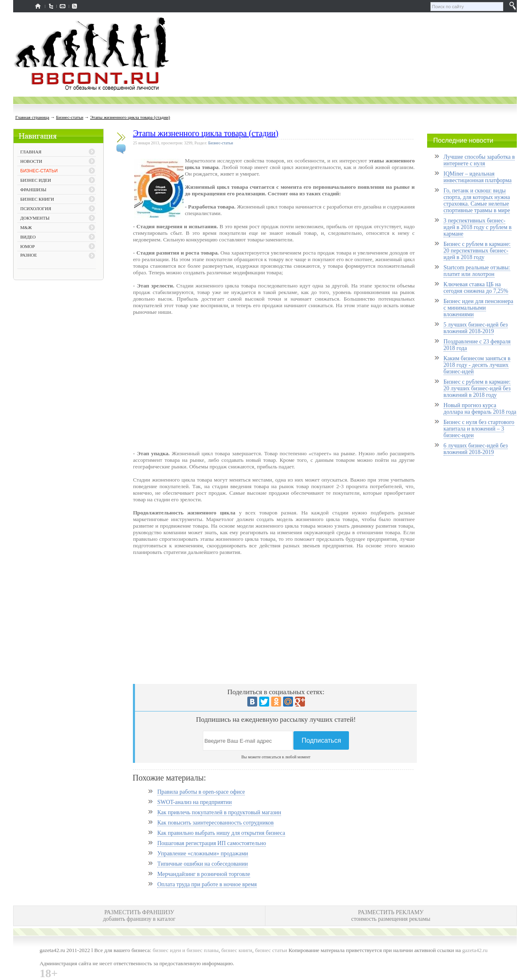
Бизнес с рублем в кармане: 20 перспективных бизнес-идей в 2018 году (477, 251)
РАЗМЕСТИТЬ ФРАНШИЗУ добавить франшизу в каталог (139, 916)
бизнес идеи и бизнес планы (186, 950)
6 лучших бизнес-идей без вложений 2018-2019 (476, 449)
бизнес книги (237, 950)
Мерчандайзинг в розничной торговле (204, 874)
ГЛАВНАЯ (31, 152)
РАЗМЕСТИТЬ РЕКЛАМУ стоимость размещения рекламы (391, 916)
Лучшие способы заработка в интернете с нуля (479, 160)
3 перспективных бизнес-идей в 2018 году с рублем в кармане (478, 227)
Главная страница (32, 117)
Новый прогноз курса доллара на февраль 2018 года (480, 409)
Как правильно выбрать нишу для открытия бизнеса (221, 833)
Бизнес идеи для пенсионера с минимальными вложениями (479, 308)
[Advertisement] (59, 414)
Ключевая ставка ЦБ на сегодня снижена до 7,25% (476, 288)
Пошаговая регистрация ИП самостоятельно (212, 843)
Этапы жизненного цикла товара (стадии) (130, 117)
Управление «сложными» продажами (203, 854)
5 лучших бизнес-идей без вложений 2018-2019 (476, 328)
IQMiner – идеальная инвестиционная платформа (478, 177)
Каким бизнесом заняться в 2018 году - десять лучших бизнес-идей (477, 365)
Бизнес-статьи (70, 117)
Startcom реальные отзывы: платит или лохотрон (477, 271)
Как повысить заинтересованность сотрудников (215, 823)
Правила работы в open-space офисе (201, 792)
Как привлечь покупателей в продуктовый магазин (219, 812)
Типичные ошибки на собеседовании (202, 864)
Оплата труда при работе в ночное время (207, 884)
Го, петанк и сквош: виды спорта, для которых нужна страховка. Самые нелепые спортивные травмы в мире (477, 200)
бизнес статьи (271, 950)
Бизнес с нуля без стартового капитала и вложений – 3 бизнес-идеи (479, 429)
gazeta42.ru (475, 950)
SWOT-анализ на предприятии (194, 802)
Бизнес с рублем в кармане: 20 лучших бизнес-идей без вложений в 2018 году (477, 388)
